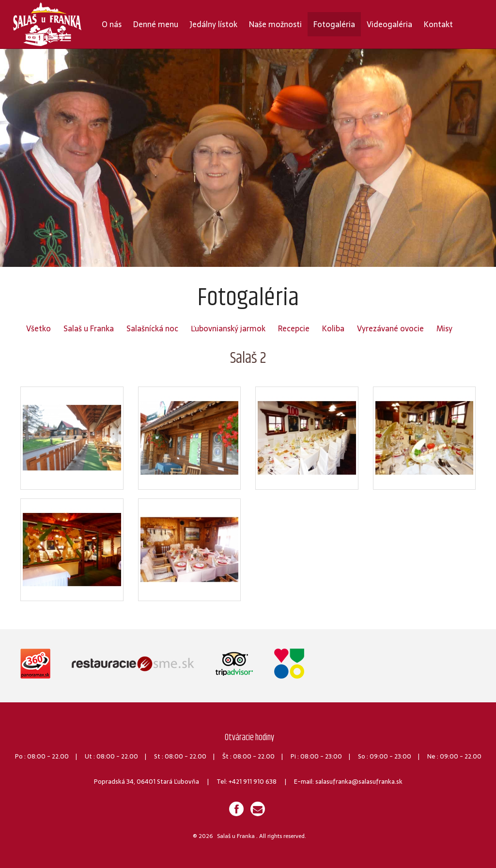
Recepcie (294, 328)
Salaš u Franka (89, 328)
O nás (112, 24)
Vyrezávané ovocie (390, 328)
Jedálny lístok (214, 24)
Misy (444, 328)
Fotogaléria (334, 24)
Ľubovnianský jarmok (228, 328)
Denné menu (156, 24)
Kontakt (438, 24)
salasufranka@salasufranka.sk (359, 782)
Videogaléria (389, 24)
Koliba (333, 328)
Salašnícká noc (152, 328)
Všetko (39, 328)
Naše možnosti (275, 24)
